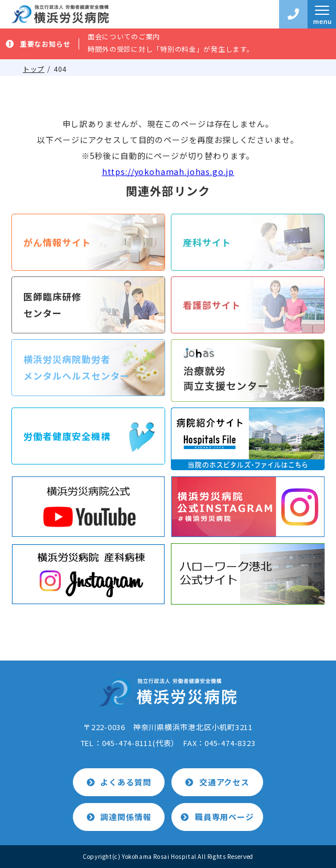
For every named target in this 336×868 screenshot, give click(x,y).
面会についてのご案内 (124, 36)
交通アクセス (224, 782)
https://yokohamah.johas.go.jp (168, 172)
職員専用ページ (224, 817)
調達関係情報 (126, 817)
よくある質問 (126, 782)
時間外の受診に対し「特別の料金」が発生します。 (171, 49)
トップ (34, 69)
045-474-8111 (127, 743)
